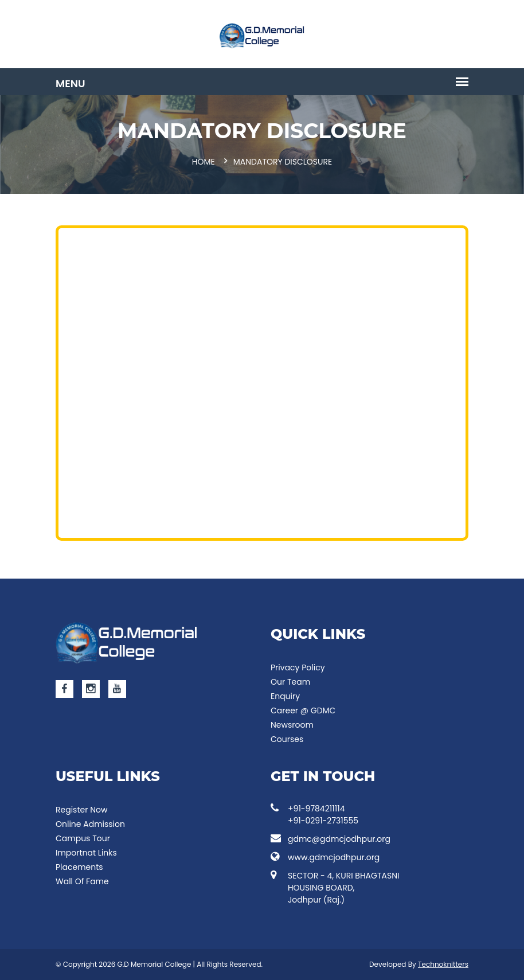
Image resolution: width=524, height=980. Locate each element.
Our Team (290, 682)
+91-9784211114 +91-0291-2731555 (314, 815)
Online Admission (90, 824)
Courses (287, 739)
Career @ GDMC (303, 710)
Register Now (81, 810)
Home (204, 162)
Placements (79, 867)
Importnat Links (86, 853)
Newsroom (292, 725)
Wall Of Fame (82, 881)
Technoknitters (443, 964)
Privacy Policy (298, 667)
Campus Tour (83, 838)
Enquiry (285, 696)
